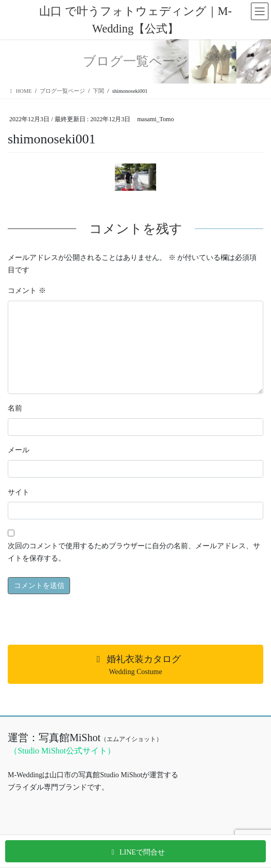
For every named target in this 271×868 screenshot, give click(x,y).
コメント (27, 291)
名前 (15, 408)
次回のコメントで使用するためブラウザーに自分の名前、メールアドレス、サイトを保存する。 (134, 552)
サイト (19, 492)
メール (19, 450)
